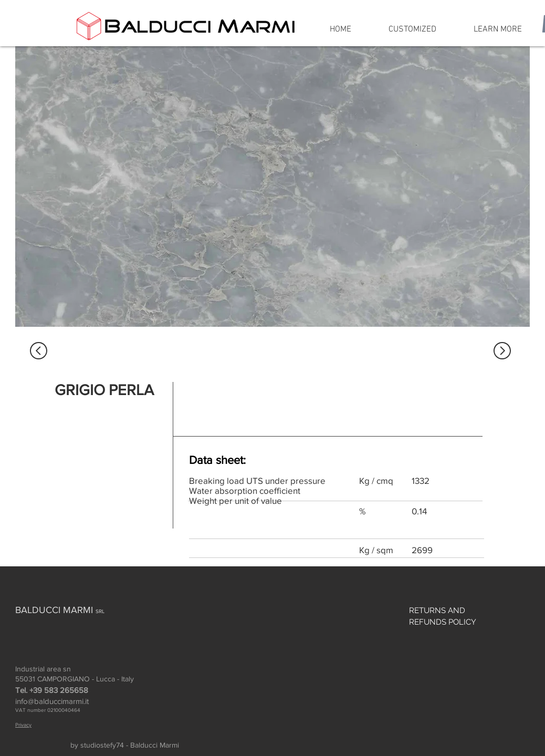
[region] (272, 187)
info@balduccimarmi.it (52, 701)
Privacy (23, 725)
